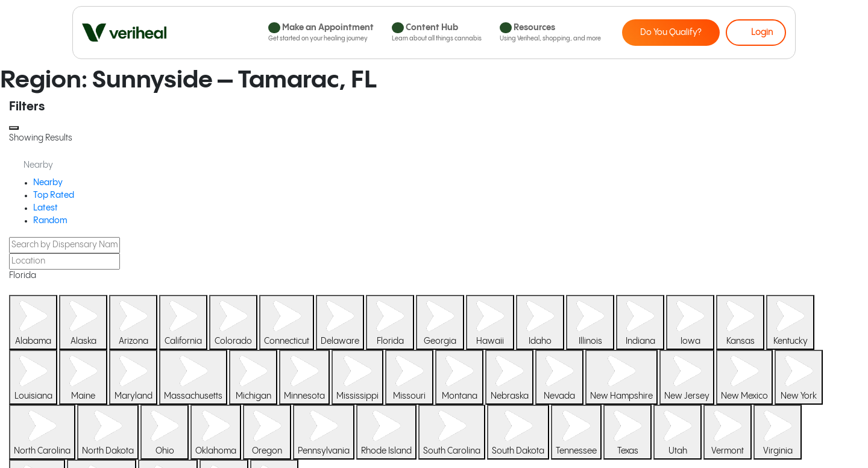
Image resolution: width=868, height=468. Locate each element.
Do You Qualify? (671, 33)
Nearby (48, 183)
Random (50, 221)
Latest (46, 208)
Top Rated (54, 195)
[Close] (14, 128)
